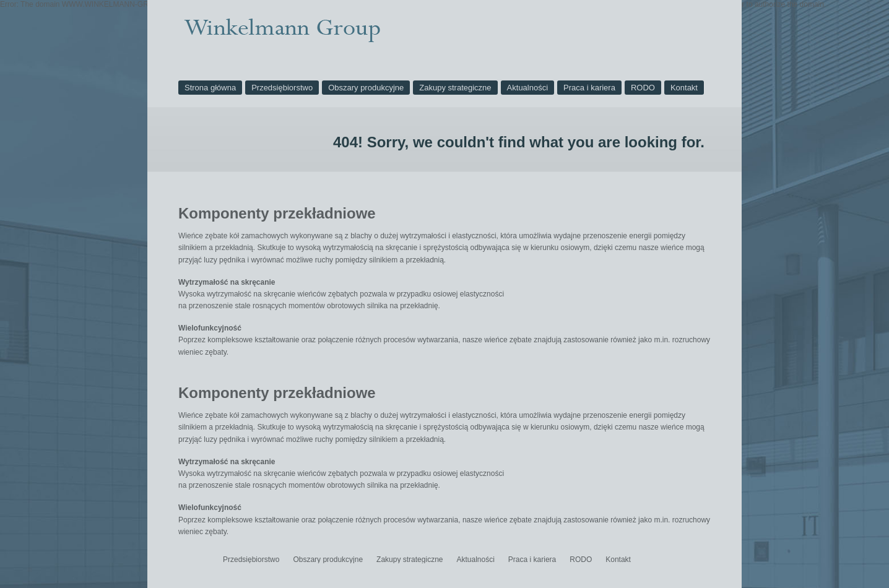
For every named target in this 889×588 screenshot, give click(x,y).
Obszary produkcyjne (366, 88)
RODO (643, 88)
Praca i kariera (589, 88)
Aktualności (527, 88)
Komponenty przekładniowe (277, 213)
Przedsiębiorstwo (282, 88)
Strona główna (210, 88)
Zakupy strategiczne (455, 88)
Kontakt (684, 88)
